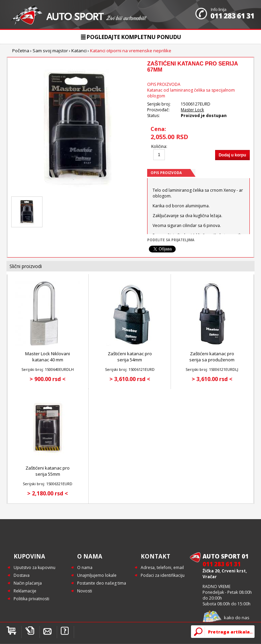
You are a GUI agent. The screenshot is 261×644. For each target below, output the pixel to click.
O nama (85, 567)
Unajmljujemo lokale (97, 575)
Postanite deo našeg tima (102, 583)
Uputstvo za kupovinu (34, 567)
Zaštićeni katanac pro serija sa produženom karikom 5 (212, 360)
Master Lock (192, 110)
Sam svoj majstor (50, 51)
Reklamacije (25, 591)
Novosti (85, 591)
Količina (159, 146)
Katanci (79, 51)
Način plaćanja (28, 583)
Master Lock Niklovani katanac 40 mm (48, 357)
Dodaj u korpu (232, 155)
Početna (21, 51)
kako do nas (237, 618)
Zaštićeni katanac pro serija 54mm (130, 357)
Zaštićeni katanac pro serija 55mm (48, 471)
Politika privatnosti (31, 599)
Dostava (22, 575)
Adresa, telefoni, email (162, 567)
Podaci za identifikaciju (163, 575)
